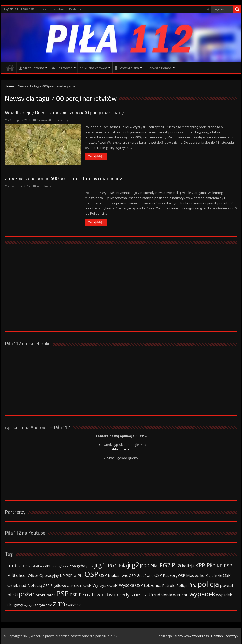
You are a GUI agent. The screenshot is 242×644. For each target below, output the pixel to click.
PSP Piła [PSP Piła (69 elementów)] (78, 595)
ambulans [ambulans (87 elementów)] (18, 565)
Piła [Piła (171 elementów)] (192, 584)
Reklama (75, 9)
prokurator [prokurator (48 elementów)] (45, 595)
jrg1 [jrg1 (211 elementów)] (100, 565)
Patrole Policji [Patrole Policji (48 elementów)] (174, 585)
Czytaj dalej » (96, 156)
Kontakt (59, 9)
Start (46, 9)
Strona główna (10, 67)
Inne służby (61, 120)
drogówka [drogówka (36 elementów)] (61, 566)
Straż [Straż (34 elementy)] (144, 595)
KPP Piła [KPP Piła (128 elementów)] (206, 565)
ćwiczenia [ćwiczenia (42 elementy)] (74, 605)
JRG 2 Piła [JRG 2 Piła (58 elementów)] (149, 566)
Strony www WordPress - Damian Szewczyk (206, 636)
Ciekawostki (45, 120)
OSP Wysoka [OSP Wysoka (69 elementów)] (122, 585)
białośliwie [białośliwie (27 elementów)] (37, 566)
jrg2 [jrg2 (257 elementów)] (133, 565)
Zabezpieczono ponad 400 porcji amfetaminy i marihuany (64, 178)
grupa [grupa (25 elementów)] (90, 566)
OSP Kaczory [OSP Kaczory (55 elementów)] (166, 575)
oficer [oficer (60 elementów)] (22, 575)
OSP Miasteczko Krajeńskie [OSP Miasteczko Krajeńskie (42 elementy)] (200, 576)
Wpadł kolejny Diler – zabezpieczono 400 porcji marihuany (64, 112)
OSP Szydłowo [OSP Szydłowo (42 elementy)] (55, 585)
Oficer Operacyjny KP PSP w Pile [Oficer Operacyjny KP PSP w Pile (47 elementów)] (56, 575)
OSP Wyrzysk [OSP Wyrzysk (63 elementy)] (96, 585)
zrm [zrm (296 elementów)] (59, 603)
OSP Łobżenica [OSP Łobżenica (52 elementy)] (148, 585)
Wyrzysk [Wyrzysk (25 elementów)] (29, 605)
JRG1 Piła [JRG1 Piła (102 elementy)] (117, 565)
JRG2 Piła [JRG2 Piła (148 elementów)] (170, 565)
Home (9, 86)
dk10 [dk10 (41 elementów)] (49, 566)
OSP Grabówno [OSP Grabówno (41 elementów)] (141, 576)
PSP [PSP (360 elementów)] (63, 594)
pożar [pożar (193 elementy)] (27, 594)
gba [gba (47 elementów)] (73, 566)
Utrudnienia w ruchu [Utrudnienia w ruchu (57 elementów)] (169, 595)
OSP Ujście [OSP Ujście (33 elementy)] (75, 586)
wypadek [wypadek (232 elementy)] (202, 594)
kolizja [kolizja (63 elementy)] (188, 566)
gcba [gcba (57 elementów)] (81, 566)
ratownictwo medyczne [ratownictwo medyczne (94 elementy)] (113, 595)
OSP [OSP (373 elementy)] (91, 574)
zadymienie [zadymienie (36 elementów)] (43, 605)
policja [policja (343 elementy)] (208, 584)
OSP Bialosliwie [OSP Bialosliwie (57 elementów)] (114, 575)
